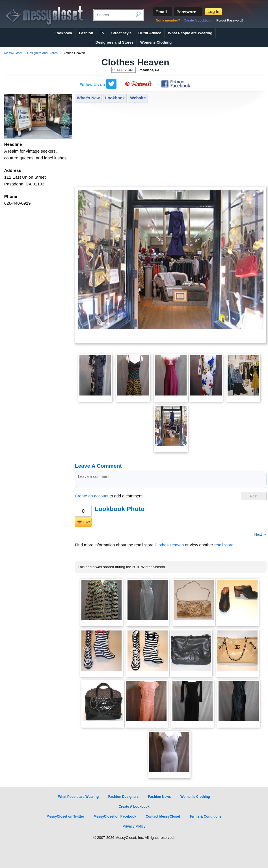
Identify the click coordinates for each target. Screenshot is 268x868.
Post (254, 496)
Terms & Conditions (205, 816)
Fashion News (160, 797)
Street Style (121, 33)
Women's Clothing (195, 797)
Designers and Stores (115, 42)
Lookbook (63, 33)
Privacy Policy (134, 826)
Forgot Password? (230, 20)
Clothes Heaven (135, 62)
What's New (88, 98)
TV (102, 33)
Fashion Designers (123, 797)
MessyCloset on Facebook (115, 816)
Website (138, 98)
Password (186, 12)
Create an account (92, 496)
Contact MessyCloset (163, 816)
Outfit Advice (150, 33)
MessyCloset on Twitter (65, 816)
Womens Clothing (156, 42)
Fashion (86, 33)
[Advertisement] (171, 145)
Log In (213, 12)
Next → (260, 534)
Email (161, 12)
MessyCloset (13, 53)
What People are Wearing (190, 33)
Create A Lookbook (198, 20)
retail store (224, 545)
